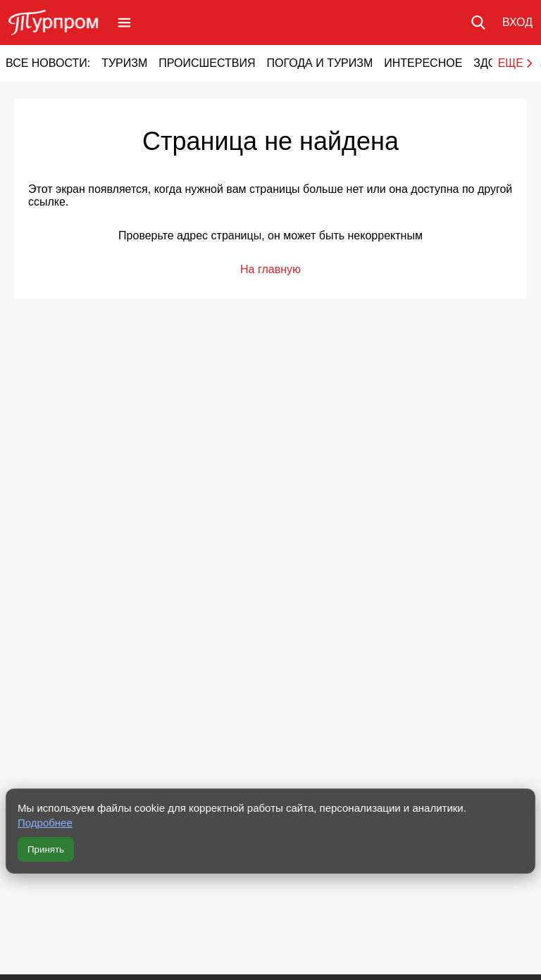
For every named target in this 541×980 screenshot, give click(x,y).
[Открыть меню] (124, 23)
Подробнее (45, 823)
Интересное (423, 63)
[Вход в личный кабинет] (517, 23)
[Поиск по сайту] (478, 23)
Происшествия (207, 63)
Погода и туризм (319, 63)
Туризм (124, 63)
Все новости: (48, 63)
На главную (270, 269)
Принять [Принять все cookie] (46, 849)
